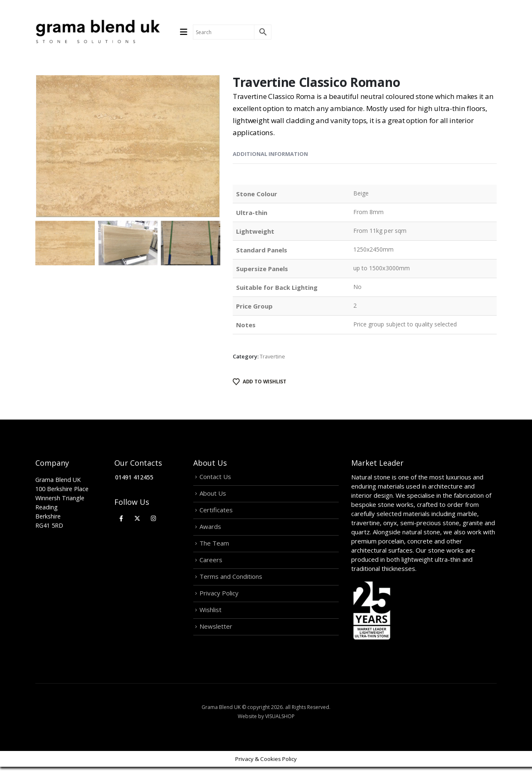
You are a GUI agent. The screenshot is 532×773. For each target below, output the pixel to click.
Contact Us (215, 477)
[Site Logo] (98, 32)
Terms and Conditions (231, 585)
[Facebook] (121, 518)
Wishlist (211, 620)
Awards (210, 531)
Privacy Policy (219, 603)
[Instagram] (154, 518)
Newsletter (216, 638)
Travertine (272, 356)
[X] (137, 518)
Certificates (216, 513)
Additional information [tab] (270, 154)
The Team (214, 549)
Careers (211, 567)
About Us (213, 495)
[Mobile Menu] (186, 32)
